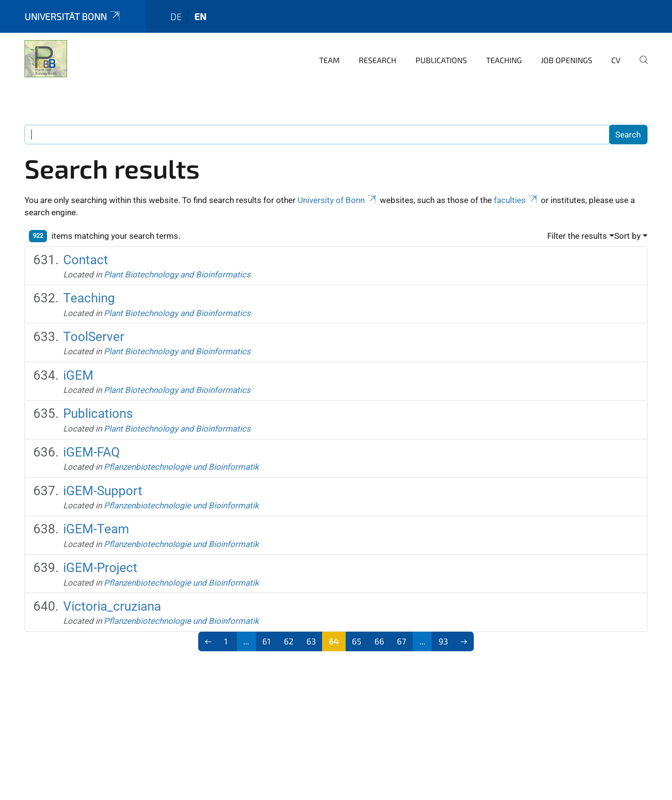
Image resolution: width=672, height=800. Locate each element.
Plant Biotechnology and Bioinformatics (177, 274)
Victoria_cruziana (112, 606)
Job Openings (567, 60)
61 (266, 641)
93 (443, 641)
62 (289, 641)
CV (616, 60)
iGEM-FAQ (92, 452)
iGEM (78, 375)
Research (378, 60)
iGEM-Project (100, 568)
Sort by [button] (627, 236)
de (176, 16)
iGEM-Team (96, 529)
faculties (516, 200)
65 (357, 641)
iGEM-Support (103, 491)
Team (329, 60)
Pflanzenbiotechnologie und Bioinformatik (181, 467)
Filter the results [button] (577, 236)
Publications (441, 60)
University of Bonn (338, 200)
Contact (86, 260)
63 (311, 641)
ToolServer (94, 337)
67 (402, 641)
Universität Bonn (73, 16)
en (200, 16)
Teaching (504, 60)
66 (379, 641)
